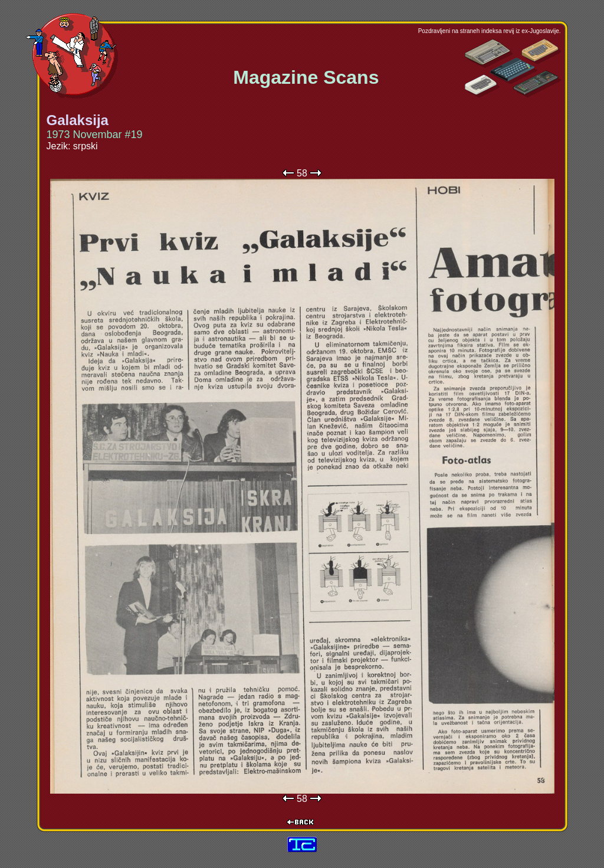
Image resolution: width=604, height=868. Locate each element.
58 (302, 173)
